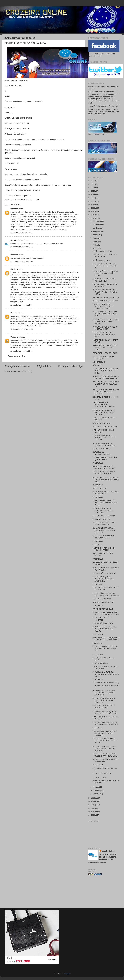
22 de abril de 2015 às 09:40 (22, 261)
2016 (93, 215)
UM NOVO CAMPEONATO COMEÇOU (103, 358)
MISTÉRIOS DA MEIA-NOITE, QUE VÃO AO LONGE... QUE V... (105, 266)
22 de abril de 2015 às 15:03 (22, 329)
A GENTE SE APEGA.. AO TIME (105, 427)
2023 (93, 191)
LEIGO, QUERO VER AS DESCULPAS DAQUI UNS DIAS (104, 334)
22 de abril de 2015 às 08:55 (22, 247)
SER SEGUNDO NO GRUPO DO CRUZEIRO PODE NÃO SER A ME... (106, 479)
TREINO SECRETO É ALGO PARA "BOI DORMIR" (104, 473)
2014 (93, 798)
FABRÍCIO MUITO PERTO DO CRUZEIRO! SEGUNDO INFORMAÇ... (104, 733)
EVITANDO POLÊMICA (102, 599)
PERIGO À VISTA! (100, 488)
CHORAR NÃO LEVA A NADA (104, 573)
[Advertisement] (104, 893)
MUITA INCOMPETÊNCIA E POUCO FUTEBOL (104, 549)
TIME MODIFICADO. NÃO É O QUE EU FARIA (105, 459)
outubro (96, 228)
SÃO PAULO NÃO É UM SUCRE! (106, 297)
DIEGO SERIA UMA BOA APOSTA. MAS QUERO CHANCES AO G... (103, 306)
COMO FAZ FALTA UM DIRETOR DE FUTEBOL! (106, 569)
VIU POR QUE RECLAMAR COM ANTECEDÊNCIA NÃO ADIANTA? (106, 392)
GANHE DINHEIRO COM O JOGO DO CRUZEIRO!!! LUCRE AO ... (103, 412)
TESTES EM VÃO (100, 777)
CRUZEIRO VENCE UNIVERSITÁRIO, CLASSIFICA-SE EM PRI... (104, 405)
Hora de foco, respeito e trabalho (101, 92)
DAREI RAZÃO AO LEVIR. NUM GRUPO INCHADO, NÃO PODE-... (105, 273)
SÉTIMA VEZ (98, 365)
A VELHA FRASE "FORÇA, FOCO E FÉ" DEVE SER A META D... (106, 639)
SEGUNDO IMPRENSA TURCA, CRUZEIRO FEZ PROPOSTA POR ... (105, 292)
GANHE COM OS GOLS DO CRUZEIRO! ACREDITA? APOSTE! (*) (104, 693)
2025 (93, 184)
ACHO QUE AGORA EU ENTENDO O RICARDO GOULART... (103, 510)
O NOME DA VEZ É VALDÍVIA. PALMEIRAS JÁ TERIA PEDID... (105, 629)
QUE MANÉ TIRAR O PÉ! (103, 623)
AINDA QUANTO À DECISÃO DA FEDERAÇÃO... (106, 563)
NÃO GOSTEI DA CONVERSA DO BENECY (105, 256)
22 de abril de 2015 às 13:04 (22, 305)
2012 (93, 805)
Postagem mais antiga (70, 366)
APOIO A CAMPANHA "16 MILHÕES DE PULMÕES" (104, 467)
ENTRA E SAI (98, 643)
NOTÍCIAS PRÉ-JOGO (102, 449)
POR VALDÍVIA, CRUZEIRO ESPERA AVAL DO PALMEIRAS (106, 594)
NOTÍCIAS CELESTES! (102, 260)
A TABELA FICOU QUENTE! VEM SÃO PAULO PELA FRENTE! (106, 377)
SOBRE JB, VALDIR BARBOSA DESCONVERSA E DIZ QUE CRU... (105, 649)
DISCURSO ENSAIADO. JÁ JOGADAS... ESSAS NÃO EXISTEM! (104, 530)
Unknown (14, 209)
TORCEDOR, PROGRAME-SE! (105, 353)
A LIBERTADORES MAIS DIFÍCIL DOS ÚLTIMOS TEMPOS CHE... (106, 371)
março (96, 787)
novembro (97, 225)
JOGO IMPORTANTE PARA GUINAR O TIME (103, 707)
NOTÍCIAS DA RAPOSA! (102, 251)
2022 (93, 194)
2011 (93, 808)
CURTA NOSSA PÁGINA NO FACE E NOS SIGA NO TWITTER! (104, 700)
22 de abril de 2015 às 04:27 (22, 232)
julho (95, 238)
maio (95, 245)
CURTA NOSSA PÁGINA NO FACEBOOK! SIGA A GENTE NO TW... (105, 741)
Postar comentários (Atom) (22, 372)
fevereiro (97, 790)
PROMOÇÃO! (98, 463)
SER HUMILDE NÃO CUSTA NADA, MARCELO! (104, 537)
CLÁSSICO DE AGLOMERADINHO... (102, 453)
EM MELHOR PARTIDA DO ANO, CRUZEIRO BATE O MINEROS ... (106, 685)
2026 (93, 181)
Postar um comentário (16, 356)
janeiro (96, 794)
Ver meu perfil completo (97, 863)
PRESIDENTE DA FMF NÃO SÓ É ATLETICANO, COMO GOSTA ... (105, 348)
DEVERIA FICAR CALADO (103, 602)
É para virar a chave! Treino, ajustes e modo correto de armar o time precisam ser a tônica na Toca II (103, 111)
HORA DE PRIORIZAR (102, 519)
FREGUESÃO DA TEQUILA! (104, 516)
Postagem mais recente (17, 366)
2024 (93, 188)
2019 (93, 205)
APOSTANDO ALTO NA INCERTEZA (102, 619)
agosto (96, 235)
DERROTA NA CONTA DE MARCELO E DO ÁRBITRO (104, 444)
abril (95, 248)
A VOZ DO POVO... (100, 663)
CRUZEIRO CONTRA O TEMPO (105, 301)
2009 (93, 815)
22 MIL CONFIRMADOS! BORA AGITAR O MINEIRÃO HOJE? (105, 723)
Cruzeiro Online (17, 240)
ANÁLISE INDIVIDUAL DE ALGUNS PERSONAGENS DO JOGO (106, 674)
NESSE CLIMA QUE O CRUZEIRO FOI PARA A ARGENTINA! (103, 579)
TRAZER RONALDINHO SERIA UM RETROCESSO (105, 285)
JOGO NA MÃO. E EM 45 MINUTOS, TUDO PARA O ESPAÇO (104, 438)
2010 (93, 812)
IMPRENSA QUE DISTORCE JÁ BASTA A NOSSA (105, 328)
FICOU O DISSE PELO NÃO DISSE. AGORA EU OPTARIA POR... (105, 503)
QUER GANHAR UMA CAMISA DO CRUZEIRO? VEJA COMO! (106, 613)
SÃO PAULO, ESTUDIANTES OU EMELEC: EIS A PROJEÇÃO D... (106, 384)
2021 (93, 198)
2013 (93, 801)
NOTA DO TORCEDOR (102, 774)
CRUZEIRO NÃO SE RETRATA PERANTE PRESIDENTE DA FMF (105, 314)
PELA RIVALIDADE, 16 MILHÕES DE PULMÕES (106, 493)
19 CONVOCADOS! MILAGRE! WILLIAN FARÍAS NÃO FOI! (105, 712)
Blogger (67, 973)
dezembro (97, 221)
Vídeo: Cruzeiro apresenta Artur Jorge (103, 106)
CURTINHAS (98, 545)
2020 (93, 201)
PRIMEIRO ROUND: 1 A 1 (103, 609)
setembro (97, 231)
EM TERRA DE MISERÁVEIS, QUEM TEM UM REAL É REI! (105, 755)
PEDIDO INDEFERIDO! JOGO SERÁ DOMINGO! (105, 524)
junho (95, 242)
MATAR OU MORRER (101, 423)
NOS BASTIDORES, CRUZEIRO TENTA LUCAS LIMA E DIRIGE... (105, 321)
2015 (93, 218)
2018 (93, 208)
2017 (93, 211)
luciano (13, 269)
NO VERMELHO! (99, 362)
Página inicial (44, 366)
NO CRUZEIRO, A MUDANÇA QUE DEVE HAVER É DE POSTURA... (104, 748)
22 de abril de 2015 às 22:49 (22, 351)
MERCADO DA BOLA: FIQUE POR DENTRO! (104, 280)
